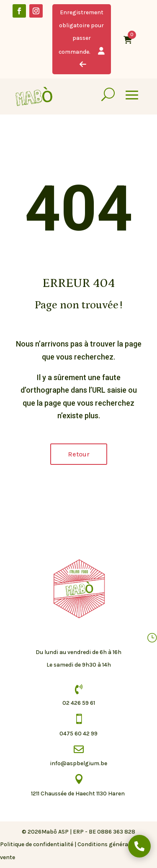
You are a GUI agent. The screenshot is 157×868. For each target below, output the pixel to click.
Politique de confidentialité (37, 844)
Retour (79, 454)
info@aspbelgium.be (78, 763)
